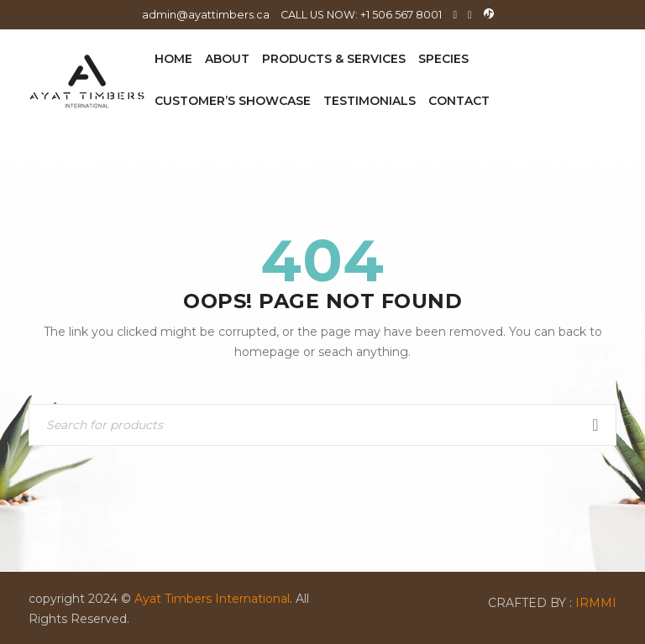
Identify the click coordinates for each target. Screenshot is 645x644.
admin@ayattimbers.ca (206, 15)
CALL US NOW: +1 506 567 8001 (361, 15)
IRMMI (596, 603)
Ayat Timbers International (212, 599)
